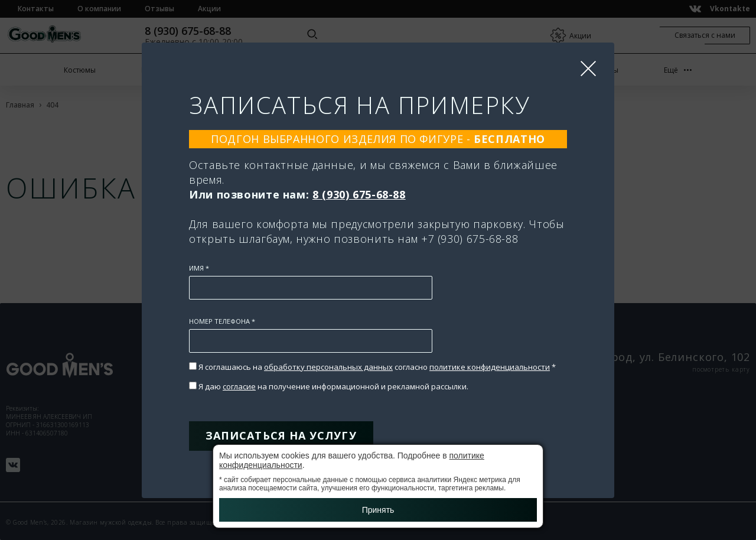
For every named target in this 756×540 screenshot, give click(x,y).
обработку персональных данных (328, 367)
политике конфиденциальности (490, 367)
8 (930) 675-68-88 (359, 194)
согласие (239, 386)
